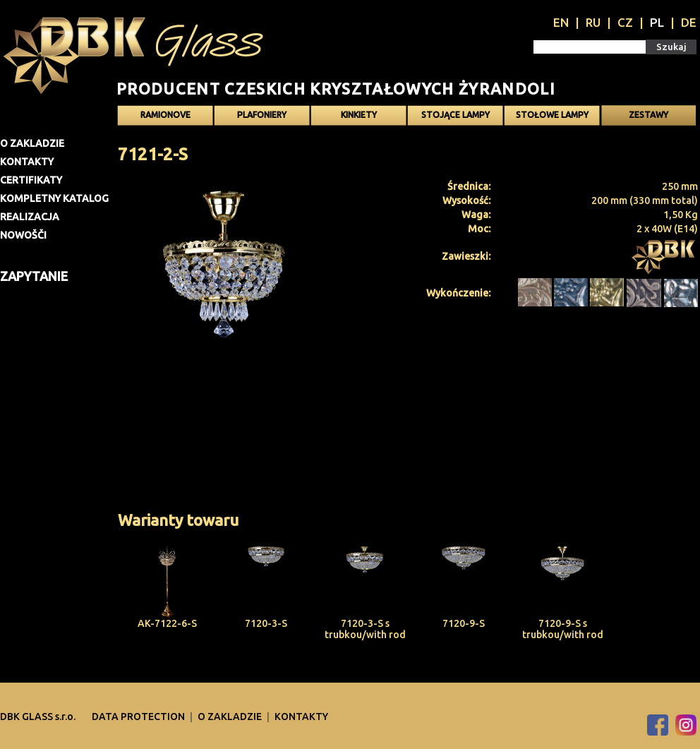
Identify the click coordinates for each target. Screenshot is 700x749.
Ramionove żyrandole (165, 118)
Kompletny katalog (54, 198)
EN (561, 22)
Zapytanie (34, 276)
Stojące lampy (455, 115)
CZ (625, 22)
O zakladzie (32, 143)
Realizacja (30, 217)
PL (657, 22)
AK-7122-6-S (167, 623)
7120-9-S (464, 623)
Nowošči (23, 235)
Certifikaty (31, 180)
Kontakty (27, 162)
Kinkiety (359, 115)
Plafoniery (262, 115)
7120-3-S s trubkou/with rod (365, 629)
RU (593, 22)
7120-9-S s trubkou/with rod (563, 629)
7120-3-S (266, 623)
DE (689, 22)
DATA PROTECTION (139, 717)
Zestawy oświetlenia (648, 118)
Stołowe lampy (552, 115)
